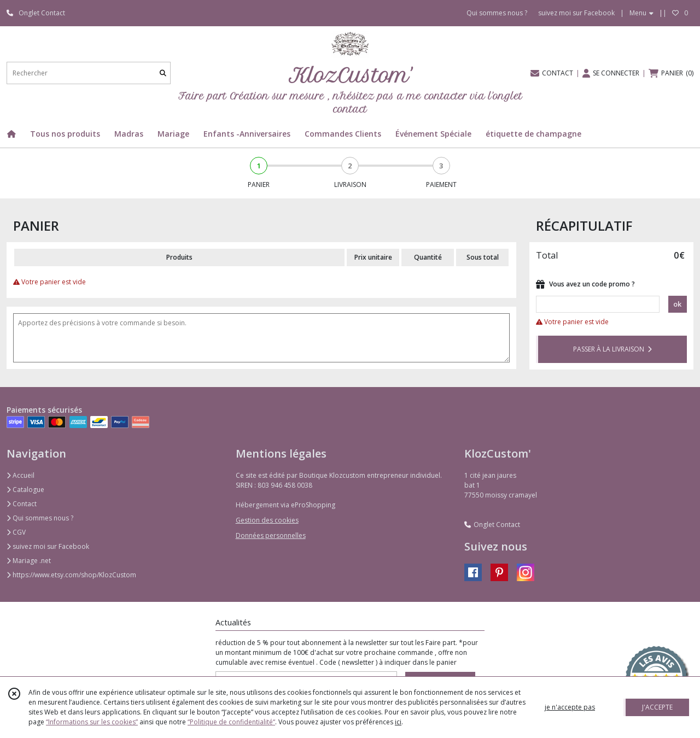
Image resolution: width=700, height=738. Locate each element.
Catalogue (25, 490)
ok (677, 304)
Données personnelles (271, 535)
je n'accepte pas (570, 707)
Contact (22, 504)
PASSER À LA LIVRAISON (612, 349)
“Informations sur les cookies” (92, 722)
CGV (16, 532)
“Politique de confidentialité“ (231, 722)
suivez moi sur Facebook (48, 546)
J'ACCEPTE (657, 707)
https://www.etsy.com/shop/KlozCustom (71, 575)
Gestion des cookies (267, 520)
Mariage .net (29, 561)
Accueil (21, 475)
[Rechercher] (163, 73)
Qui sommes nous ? (40, 518)
